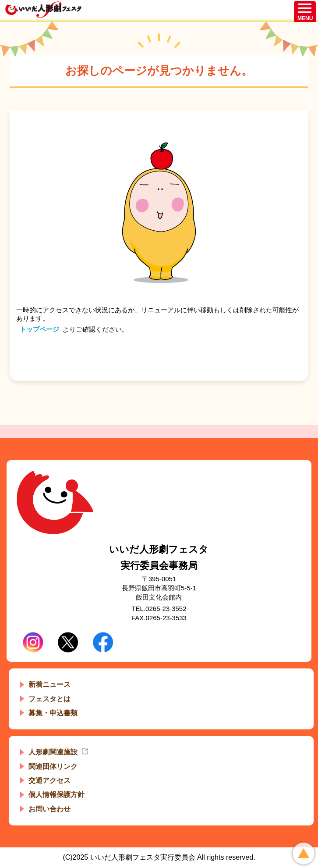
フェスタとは (49, 699)
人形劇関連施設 (53, 752)
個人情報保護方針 (57, 795)
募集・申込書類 (53, 713)
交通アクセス (49, 780)
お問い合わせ (49, 809)
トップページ (39, 329)
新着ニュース (49, 684)
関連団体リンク (53, 766)
